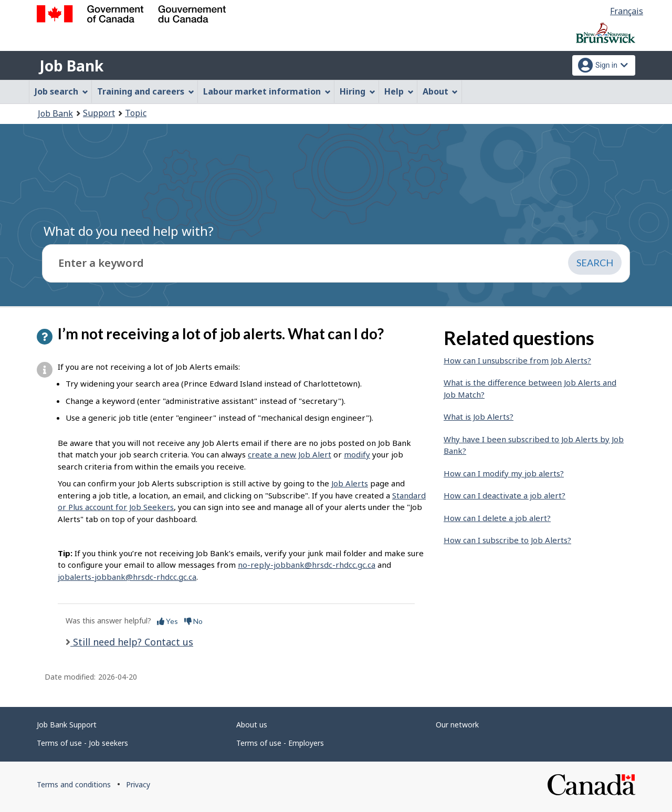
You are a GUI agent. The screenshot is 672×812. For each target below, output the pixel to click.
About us (252, 725)
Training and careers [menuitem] (146, 91)
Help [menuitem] (399, 91)
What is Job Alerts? (479, 417)
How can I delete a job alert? (497, 518)
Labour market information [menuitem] (267, 91)
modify (357, 454)
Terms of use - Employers (280, 743)
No (193, 621)
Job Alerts (350, 483)
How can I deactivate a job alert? (505, 495)
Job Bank (71, 66)
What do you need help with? (129, 231)
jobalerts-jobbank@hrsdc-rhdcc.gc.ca (127, 577)
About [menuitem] (440, 91)
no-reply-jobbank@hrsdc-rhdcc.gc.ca (307, 565)
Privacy (138, 784)
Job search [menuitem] (61, 91)
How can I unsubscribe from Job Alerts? (517, 360)
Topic (136, 113)
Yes (167, 621)
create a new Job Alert (290, 454)
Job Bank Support (67, 725)
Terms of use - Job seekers (82, 743)
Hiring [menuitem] (358, 91)
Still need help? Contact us (132, 642)
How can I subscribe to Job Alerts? (507, 540)
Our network (457, 725)
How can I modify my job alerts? (504, 473)
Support (99, 113)
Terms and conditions (74, 784)
